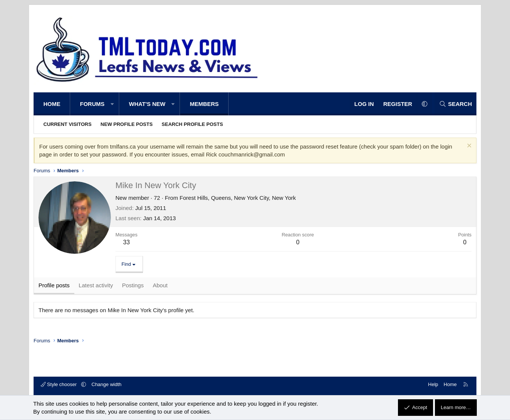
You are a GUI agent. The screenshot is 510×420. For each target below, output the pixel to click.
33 (126, 242)
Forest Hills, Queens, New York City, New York (238, 198)
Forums (92, 104)
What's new (147, 104)
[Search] (455, 104)
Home (52, 104)
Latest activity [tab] (96, 285)
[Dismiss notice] (468, 146)
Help (433, 384)
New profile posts (127, 124)
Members (204, 104)
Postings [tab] (133, 285)
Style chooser (59, 384)
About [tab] (160, 285)
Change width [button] (107, 384)
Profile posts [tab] (54, 285)
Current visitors (68, 124)
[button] (112, 104)
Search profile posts (193, 124)
